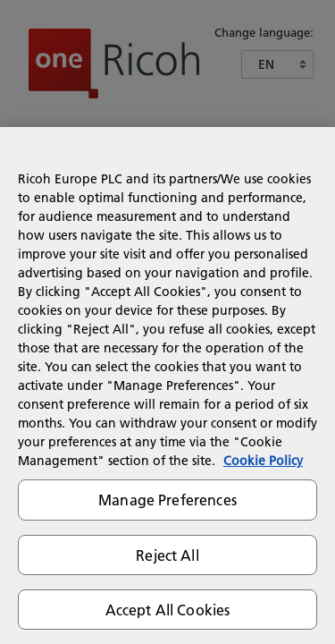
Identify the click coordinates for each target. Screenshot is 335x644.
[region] (167, 386)
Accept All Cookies (168, 610)
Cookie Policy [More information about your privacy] (263, 461)
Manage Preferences (167, 500)
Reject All (167, 555)
